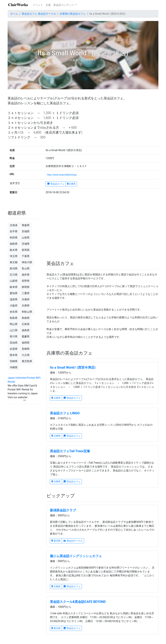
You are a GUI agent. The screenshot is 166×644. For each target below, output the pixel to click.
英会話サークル (73, 541)
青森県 (26, 225)
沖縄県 (14, 367)
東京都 (56, 628)
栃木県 (14, 250)
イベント (38, 5)
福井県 (26, 275)
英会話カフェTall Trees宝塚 (70, 451)
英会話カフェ (56, 184)
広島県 (26, 324)
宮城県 (26, 231)
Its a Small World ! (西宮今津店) (73, 367)
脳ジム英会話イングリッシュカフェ (76, 556)
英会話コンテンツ (64, 5)
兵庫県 (71, 184)
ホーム (14, 14)
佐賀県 (14, 349)
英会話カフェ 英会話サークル (39, 14)
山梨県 (14, 281)
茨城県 (26, 244)
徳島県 (26, 330)
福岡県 (26, 343)
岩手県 (14, 231)
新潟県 (56, 541)
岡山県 (14, 324)
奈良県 (14, 312)
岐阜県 (14, 287)
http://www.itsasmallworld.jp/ (62, 175)
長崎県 (26, 349)
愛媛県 (26, 336)
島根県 (26, 318)
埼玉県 (14, 256)
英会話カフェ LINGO (65, 413)
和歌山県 (27, 312)
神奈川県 (27, 262)
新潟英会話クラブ (63, 510)
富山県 (26, 268)
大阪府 (14, 306)
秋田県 (14, 238)
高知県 (14, 343)
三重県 (26, 293)
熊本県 (14, 355)
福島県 (14, 244)
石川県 (14, 275)
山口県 (14, 330)
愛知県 (14, 293)
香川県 (14, 336)
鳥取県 (14, 318)
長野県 (26, 281)
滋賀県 (14, 299)
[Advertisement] (73, 229)
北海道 (14, 225)
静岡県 (26, 287)
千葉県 (26, 256)
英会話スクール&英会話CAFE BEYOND (78, 602)
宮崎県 (14, 361)
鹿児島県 (27, 361)
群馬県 (26, 250)
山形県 (26, 238)
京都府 (56, 586)
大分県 (26, 355)
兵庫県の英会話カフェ (73, 14)
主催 (48, 5)
